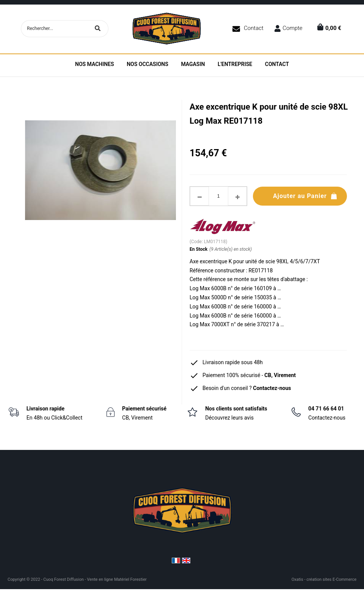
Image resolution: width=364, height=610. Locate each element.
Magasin (193, 64)
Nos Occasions (147, 64)
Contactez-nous (272, 388)
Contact (254, 28)
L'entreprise (235, 64)
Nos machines (95, 64)
